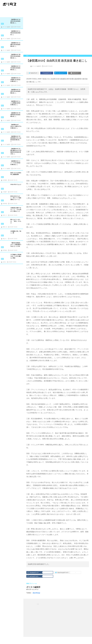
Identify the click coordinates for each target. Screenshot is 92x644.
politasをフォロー (35, 576)
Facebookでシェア (35, 572)
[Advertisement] (58, 618)
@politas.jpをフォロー (62, 573)
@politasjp (36, 593)
